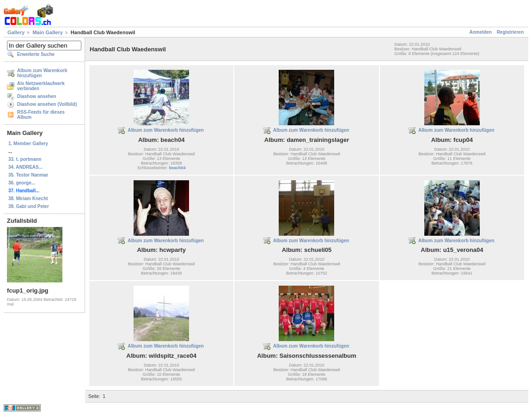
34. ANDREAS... (25, 167)
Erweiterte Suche (36, 54)
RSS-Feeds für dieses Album (41, 115)
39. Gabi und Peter (29, 206)
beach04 (177, 168)
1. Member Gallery (28, 144)
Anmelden (481, 32)
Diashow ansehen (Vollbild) (47, 104)
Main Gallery (47, 32)
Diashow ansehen (37, 96)
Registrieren (510, 32)
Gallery (16, 32)
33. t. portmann (25, 159)
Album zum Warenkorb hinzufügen (42, 73)
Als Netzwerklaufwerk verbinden (41, 86)
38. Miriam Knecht (28, 199)
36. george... (22, 183)
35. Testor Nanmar (28, 175)
